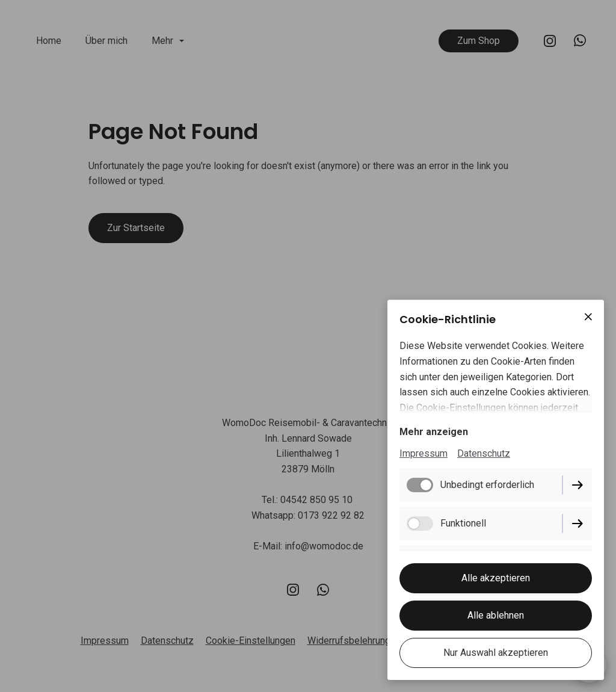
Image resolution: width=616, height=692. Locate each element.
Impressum (423, 453)
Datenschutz (484, 453)
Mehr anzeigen (434, 432)
